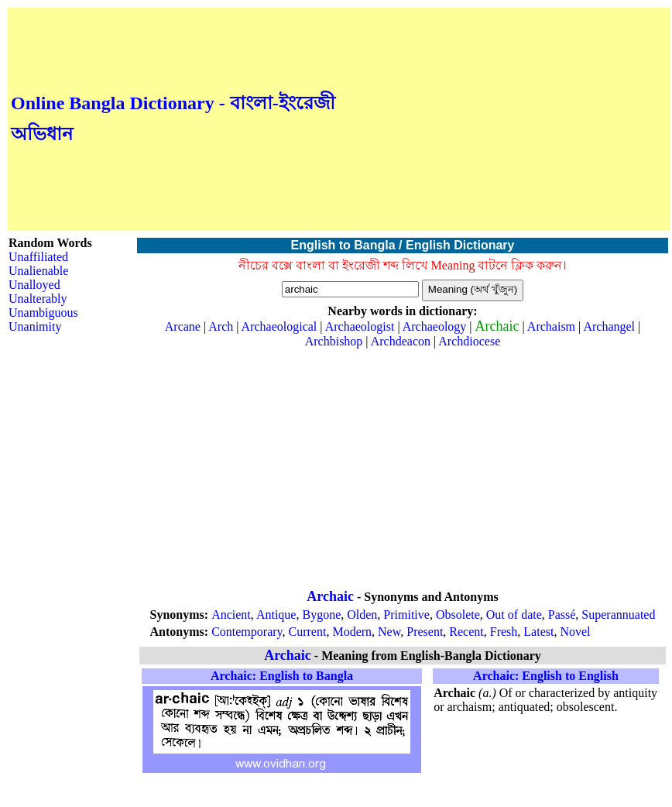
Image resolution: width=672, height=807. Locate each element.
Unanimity (35, 326)
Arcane (183, 326)
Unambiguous (43, 312)
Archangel (609, 326)
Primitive (406, 615)
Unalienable (38, 271)
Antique (276, 615)
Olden (362, 615)
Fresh (504, 632)
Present (425, 632)
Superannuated (618, 615)
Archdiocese (469, 341)
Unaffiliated (38, 257)
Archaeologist (360, 326)
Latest (538, 632)
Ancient (231, 615)
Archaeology (435, 326)
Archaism (551, 326)
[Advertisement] (503, 119)
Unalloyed (34, 285)
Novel (575, 632)
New (389, 632)
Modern (352, 632)
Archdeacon (401, 341)
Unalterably (38, 299)
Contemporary (247, 632)
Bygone (321, 615)
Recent (466, 632)
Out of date (514, 615)
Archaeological (279, 326)
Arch (221, 326)
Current (308, 632)
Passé (562, 615)
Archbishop (334, 341)
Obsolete (458, 615)
